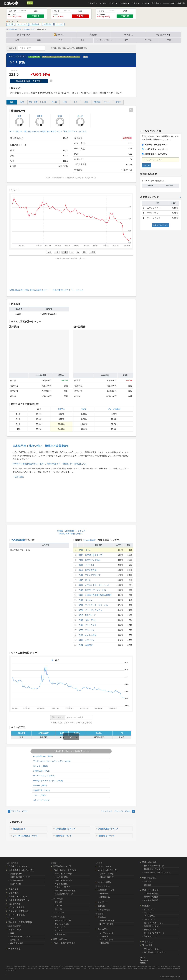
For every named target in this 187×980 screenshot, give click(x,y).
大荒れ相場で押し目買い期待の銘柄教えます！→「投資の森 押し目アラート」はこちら (46, 290)
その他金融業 (34, 57)
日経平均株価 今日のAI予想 (21, 870)
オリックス (90, 640)
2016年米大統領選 (151, 900)
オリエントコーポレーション (97, 585)
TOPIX (84, 409)
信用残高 (97, 102)
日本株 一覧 (15, 940)
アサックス (90, 630)
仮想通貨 (146, 905)
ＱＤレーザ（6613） (42, 800)
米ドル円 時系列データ (64, 894)
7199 (81, 575)
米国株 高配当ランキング (110, 829)
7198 (81, 620)
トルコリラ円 (60, 927)
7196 (81, 600)
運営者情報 (147, 945)
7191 (81, 625)
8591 (81, 640)
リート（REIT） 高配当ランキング (158, 872)
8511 (81, 570)
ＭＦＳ (88, 580)
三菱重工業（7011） (42, 790)
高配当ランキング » (160, 225)
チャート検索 (169, 3)
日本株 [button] (135, 3)
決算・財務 (33, 102)
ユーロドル (59, 912)
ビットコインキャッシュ (154, 923)
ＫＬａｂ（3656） (41, 766)
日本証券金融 (91, 570)
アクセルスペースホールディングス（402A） (52, 761)
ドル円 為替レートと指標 (64, 870)
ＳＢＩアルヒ (91, 620)
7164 (81, 645)
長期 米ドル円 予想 (62, 887)
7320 (81, 560)
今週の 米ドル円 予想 (63, 880)
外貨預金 (148, 881)
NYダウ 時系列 (104, 882)
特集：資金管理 (149, 877)
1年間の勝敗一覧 (17, 880)
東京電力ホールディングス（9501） (48, 781)
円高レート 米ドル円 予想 (65, 890)
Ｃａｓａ (89, 600)
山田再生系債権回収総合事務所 (98, 595)
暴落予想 (181, 3)
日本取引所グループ (94, 555)
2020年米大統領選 (151, 897)
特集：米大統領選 (150, 890)
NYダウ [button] (113, 3)
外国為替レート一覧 (62, 866)
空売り (170, 40)
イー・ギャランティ (94, 610)
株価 (12, 102)
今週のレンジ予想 (107, 873)
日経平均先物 (14, 903)
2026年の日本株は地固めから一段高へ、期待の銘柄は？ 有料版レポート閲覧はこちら (50, 464)
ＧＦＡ (88, 550)
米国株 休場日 (105, 897)
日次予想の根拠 (16, 873)
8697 (81, 555)
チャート (108, 102)
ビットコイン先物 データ (154, 933)
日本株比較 (35, 24)
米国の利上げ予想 (107, 877)
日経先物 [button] (124, 3)
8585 (81, 585)
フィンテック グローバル (97, 605)
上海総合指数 (104, 909)
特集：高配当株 (149, 862)
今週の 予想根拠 (61, 883)
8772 (81, 630)
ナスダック (103, 902)
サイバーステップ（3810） (45, 776)
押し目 (30, 3)
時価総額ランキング (152, 926)
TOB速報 (128, 35)
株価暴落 (102, 917)
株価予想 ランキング (65, 835)
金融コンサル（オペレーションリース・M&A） (61, 57)
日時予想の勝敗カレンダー (21, 877)
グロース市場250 (114, 409)
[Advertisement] (71, 273)
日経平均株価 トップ (18, 866)
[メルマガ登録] (24, 3)
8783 (81, 550)
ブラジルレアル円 (62, 923)
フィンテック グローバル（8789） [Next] (118, 811)
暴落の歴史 (103, 929)
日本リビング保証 (93, 560)
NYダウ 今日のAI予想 (107, 870)
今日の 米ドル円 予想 (63, 873)
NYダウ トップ (104, 866)
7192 (81, 590)
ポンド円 (58, 909)
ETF (126, 40)
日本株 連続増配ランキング (21, 936)
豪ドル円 (58, 902)
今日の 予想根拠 (61, 877)
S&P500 (101, 905)
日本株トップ (24, 35)
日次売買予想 (16, 883)
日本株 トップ (15, 929)
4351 (81, 595)
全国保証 (89, 645)
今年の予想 (13, 892)
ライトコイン (149, 919)
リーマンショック (107, 933)
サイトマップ (148, 941)
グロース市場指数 (16, 914)
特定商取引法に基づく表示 (155, 952)
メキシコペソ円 (61, 934)
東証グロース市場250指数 (20, 922)
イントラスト (91, 625)
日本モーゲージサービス (96, 590)
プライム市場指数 (16, 907)
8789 (81, 605)
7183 (81, 635)
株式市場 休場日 (17, 943)
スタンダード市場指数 (19, 911)
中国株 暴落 (104, 943)
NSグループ (90, 615)
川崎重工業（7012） (42, 771)
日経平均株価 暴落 (107, 920)
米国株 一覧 (104, 893)
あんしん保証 (91, 635)
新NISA (58, 35)
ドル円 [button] (103, 3)
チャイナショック (107, 939)
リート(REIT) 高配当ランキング (27, 835)
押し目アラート (163, 35)
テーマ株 (59, 24)
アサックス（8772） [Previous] (18, 811)
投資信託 (148, 884)
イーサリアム (149, 916)
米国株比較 (48, 24)
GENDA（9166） (40, 785)
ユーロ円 (58, 905)
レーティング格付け (104, 40)
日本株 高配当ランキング (67, 829)
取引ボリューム (150, 936)
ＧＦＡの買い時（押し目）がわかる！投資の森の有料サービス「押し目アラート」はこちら (48, 131)
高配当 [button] (93, 35)
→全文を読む (18, 477)
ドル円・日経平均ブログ (64, 943)
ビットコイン (149, 909)
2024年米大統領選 (151, 893)
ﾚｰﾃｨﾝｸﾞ (44, 102)
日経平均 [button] (92, 3)
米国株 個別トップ (106, 890)
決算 (39, 40)
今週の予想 (13, 889)
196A (81, 580)
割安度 (40, 121)
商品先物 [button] (156, 3)
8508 (81, 565)
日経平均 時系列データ (19, 900)
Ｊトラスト (90, 565)
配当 (17, 40)
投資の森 (11, 3)
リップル (148, 912)
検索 (12, 933)
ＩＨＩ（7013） (40, 795)
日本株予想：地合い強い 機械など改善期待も (41, 446)
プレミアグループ (93, 575)
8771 (81, 610)
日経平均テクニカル (18, 896)
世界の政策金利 (60, 939)
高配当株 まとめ (20, 829)
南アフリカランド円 (63, 920)
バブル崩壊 (104, 936)
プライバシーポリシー (153, 949)
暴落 (83, 40)
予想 (61, 40)
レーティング (22, 24)
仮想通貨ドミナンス (152, 929)
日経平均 (61, 409)
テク (76, 102)
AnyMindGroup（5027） (43, 756)
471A (81, 615)
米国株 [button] (145, 3)
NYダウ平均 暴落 (106, 924)
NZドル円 (59, 930)
